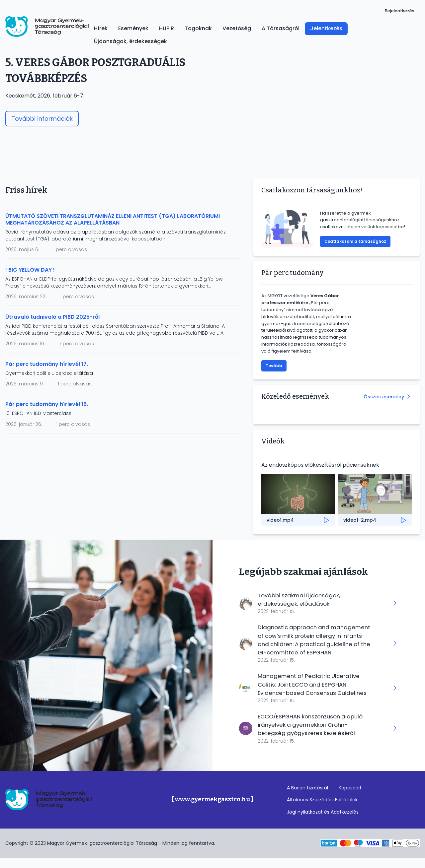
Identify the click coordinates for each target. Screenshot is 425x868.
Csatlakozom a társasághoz (355, 241)
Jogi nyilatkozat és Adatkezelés (323, 822)
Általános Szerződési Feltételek (322, 810)
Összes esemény (384, 397)
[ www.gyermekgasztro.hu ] (213, 809)
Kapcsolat (350, 798)
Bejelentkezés (400, 11)
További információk (42, 119)
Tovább (274, 366)
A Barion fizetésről (307, 798)
